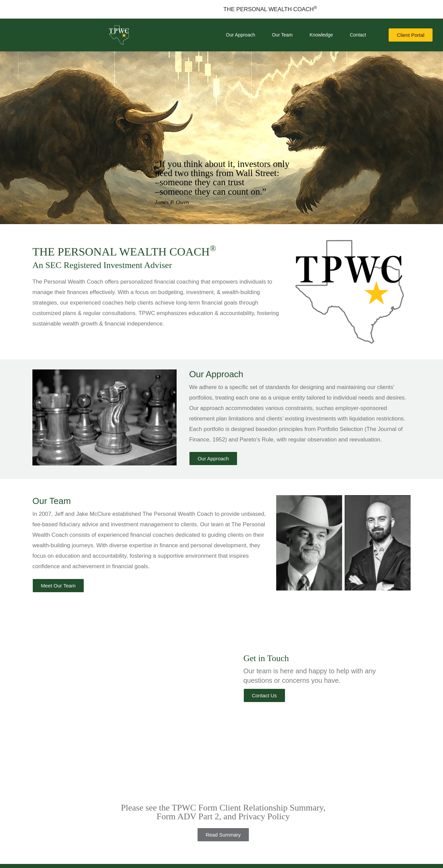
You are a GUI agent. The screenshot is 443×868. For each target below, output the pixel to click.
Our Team (282, 35)
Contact (358, 35)
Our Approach (240, 35)
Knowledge (321, 35)
